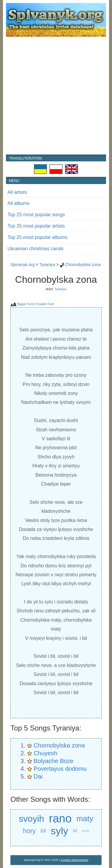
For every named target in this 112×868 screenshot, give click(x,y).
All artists (17, 192)
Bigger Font (25, 304)
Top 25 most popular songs (36, 215)
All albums (19, 203)
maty (85, 818)
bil (43, 831)
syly (60, 831)
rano (60, 819)
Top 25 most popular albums (37, 237)
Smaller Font (45, 304)
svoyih (32, 819)
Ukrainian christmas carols (36, 249)
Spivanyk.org (23, 265)
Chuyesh (46, 753)
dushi (85, 831)
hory (29, 831)
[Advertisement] (56, 96)
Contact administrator (75, 860)
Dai (38, 776)
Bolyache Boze (54, 761)
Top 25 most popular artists (36, 226)
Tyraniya (47, 265)
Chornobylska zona (83, 265)
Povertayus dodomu (60, 769)
